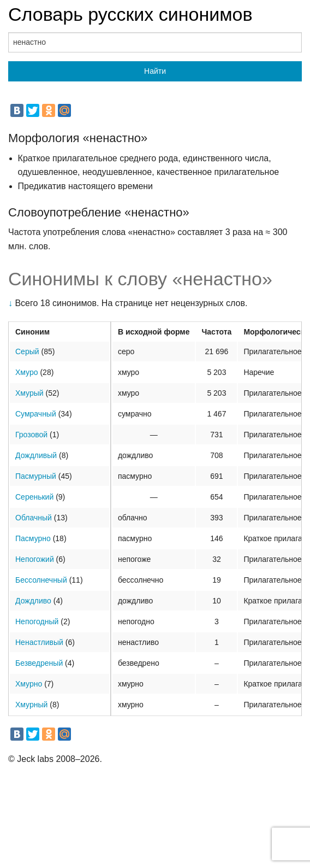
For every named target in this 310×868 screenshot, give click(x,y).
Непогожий (35, 559)
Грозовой (31, 435)
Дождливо (33, 601)
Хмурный (31, 705)
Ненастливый (39, 642)
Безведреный (39, 663)
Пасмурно (33, 538)
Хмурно (29, 684)
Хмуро (27, 372)
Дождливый (36, 455)
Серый (27, 351)
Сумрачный (36, 414)
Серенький (34, 497)
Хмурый (29, 393)
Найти (155, 71)
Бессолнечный (41, 580)
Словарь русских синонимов (130, 14)
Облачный (34, 518)
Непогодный (37, 621)
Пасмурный (36, 476)
